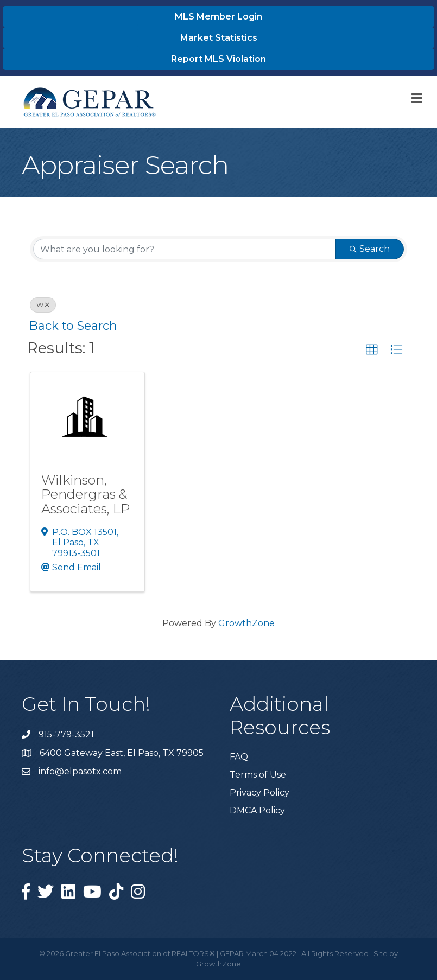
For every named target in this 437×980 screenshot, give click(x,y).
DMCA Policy (257, 810)
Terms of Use (258, 775)
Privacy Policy (259, 793)
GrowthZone (246, 623)
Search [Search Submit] (370, 249)
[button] (372, 350)
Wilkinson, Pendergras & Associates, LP (85, 494)
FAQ (239, 757)
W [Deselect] (43, 305)
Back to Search (73, 326)
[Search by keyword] (185, 249)
